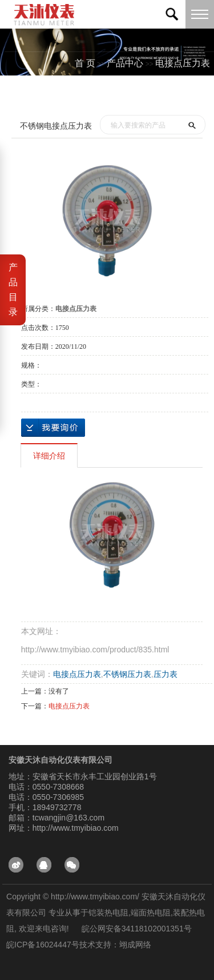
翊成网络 (135, 945)
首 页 (85, 63)
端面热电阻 (151, 913)
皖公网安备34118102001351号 (137, 929)
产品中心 (125, 63)
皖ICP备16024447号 (43, 945)
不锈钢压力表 (127, 674)
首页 (96, 95)
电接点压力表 (183, 63)
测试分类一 (187, 95)
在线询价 (53, 428)
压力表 (165, 674)
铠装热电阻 (108, 913)
